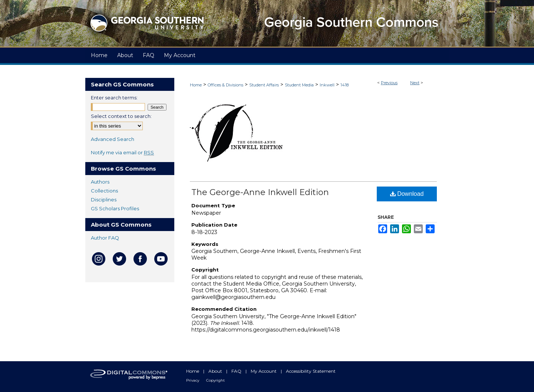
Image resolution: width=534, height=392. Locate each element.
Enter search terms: (114, 98)
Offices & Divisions (225, 85)
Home (196, 85)
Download (407, 194)
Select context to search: (121, 116)
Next (415, 83)
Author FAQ (105, 238)
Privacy (193, 380)
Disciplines (104, 200)
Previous (389, 83)
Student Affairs (264, 85)
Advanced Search (113, 139)
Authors (100, 182)
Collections (104, 191)
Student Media (299, 85)
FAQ (237, 371)
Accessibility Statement (311, 371)
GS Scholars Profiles (115, 208)
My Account (264, 371)
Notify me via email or (122, 152)
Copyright (215, 380)
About (216, 371)
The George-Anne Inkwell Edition (260, 192)
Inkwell (327, 85)
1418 (345, 85)
